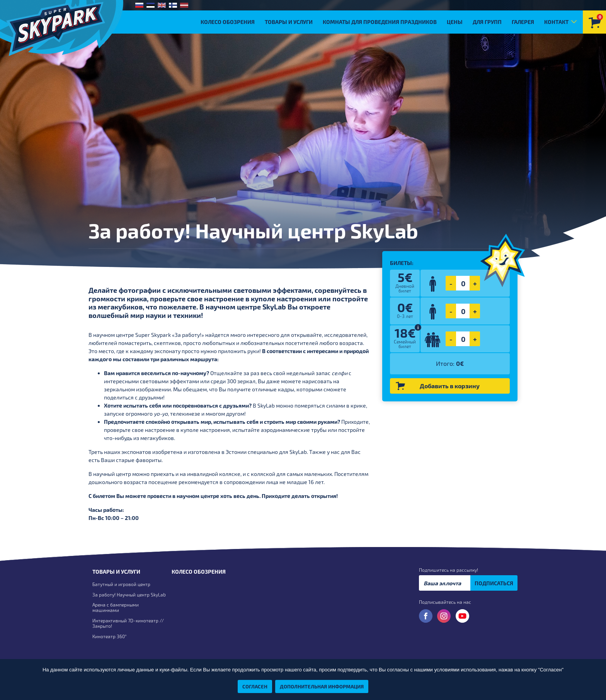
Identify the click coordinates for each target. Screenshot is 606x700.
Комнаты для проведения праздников (380, 22)
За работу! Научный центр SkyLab (129, 595)
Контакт (556, 22)
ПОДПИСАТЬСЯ (494, 583)
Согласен (255, 686)
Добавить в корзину (438, 386)
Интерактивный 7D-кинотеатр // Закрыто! (128, 623)
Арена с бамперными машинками (116, 607)
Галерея (523, 22)
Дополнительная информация (322, 686)
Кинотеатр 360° (109, 636)
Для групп (487, 22)
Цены (455, 22)
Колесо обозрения (228, 22)
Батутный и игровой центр (121, 584)
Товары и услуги (289, 22)
